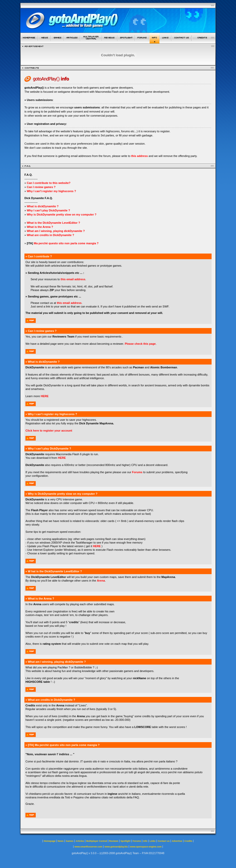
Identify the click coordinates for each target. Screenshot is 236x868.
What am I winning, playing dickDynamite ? (56, 231)
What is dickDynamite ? (43, 206)
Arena (101, 581)
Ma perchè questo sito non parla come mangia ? (66, 243)
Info (145, 841)
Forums (137, 472)
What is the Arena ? (40, 227)
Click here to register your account (49, 431)
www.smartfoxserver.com (88, 847)
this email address (73, 279)
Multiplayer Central (97, 841)
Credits (188, 841)
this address (139, 156)
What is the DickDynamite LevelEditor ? (53, 223)
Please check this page (140, 344)
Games (70, 841)
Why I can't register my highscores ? (51, 191)
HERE (45, 396)
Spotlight (126, 841)
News (61, 841)
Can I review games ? (41, 187)
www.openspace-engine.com (146, 847)
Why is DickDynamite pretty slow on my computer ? (62, 214)
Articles (80, 841)
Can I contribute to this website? (49, 183)
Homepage (50, 841)
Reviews (114, 841)
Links (153, 841)
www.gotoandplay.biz (116, 847)
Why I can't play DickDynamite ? (48, 210)
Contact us (164, 841)
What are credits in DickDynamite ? (50, 235)
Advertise (177, 841)
